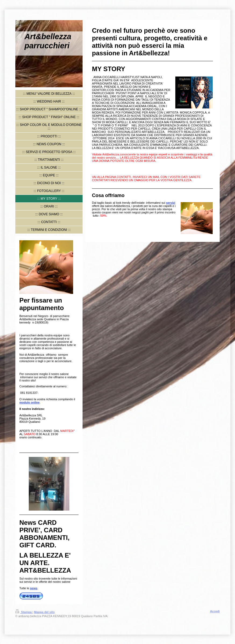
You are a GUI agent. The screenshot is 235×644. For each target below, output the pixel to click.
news (34, 588)
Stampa (24, 612)
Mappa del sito (44, 612)
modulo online (29, 402)
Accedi (215, 611)
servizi (170, 203)
